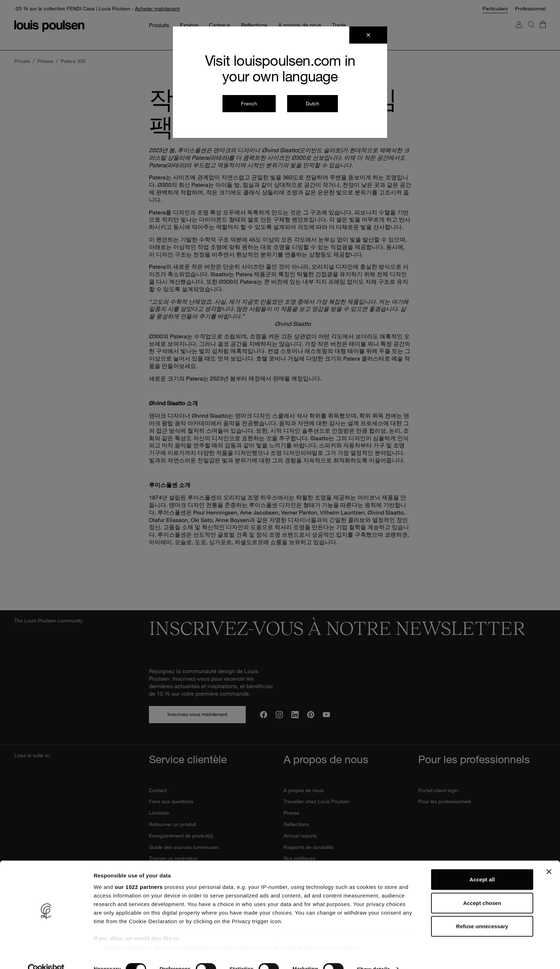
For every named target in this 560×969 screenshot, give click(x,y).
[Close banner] (549, 858)
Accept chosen (482, 889)
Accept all (482, 866)
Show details (375, 955)
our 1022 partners (139, 873)
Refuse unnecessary (482, 912)
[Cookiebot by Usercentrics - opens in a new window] (46, 955)
